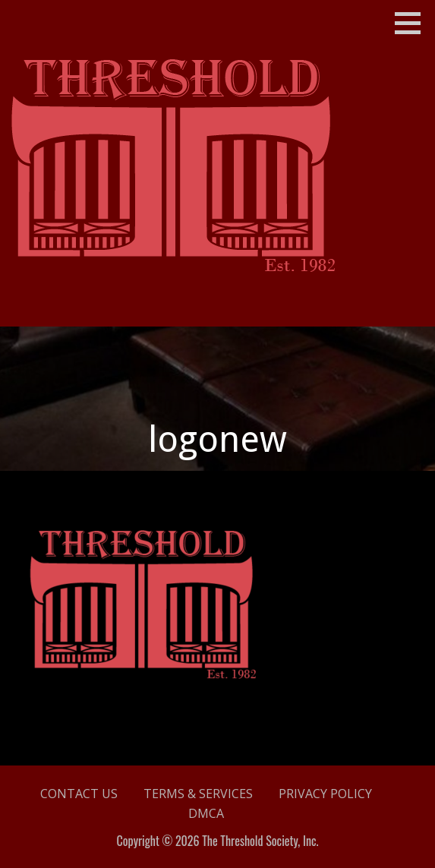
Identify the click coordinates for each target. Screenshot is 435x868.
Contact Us (79, 794)
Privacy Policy (325, 794)
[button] (413, 23)
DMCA (206, 813)
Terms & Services (198, 794)
